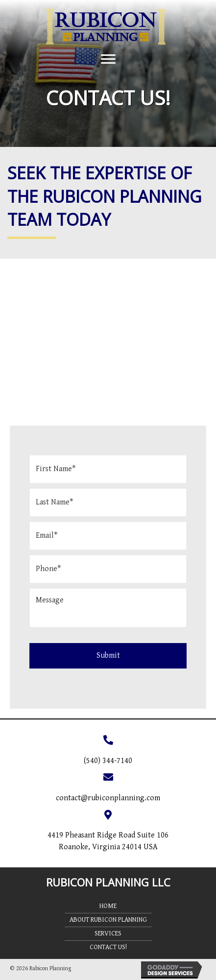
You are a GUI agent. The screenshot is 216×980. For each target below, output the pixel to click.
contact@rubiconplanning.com (108, 798)
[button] (108, 59)
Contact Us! (108, 947)
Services (108, 933)
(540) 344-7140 (108, 761)
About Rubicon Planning (108, 920)
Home (108, 906)
